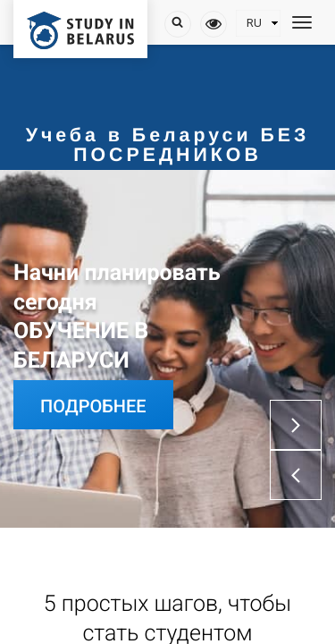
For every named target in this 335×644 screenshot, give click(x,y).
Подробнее (93, 406)
